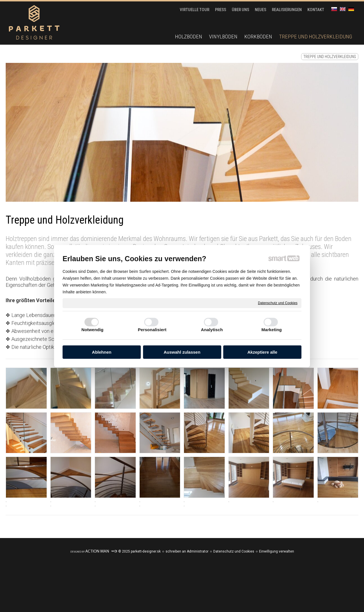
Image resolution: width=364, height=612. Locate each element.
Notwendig (92, 330)
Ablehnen (102, 352)
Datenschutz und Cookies (278, 303)
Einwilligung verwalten (277, 551)
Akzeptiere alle (262, 352)
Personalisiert (152, 330)
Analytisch (212, 330)
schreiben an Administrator (187, 551)
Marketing (272, 330)
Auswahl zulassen (182, 352)
